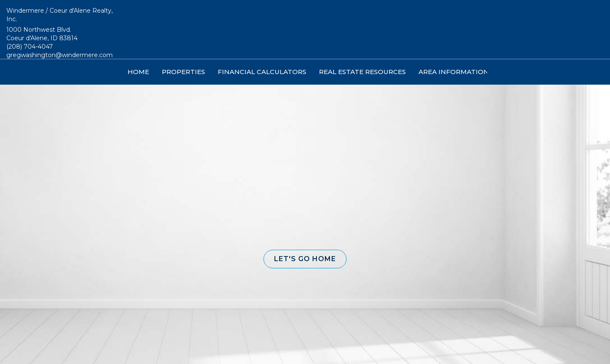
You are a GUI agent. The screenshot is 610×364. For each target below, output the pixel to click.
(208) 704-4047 (30, 47)
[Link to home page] (305, 30)
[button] (305, 259)
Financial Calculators (262, 72)
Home (138, 72)
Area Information (454, 72)
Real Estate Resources (362, 72)
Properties (183, 72)
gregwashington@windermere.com (60, 55)
